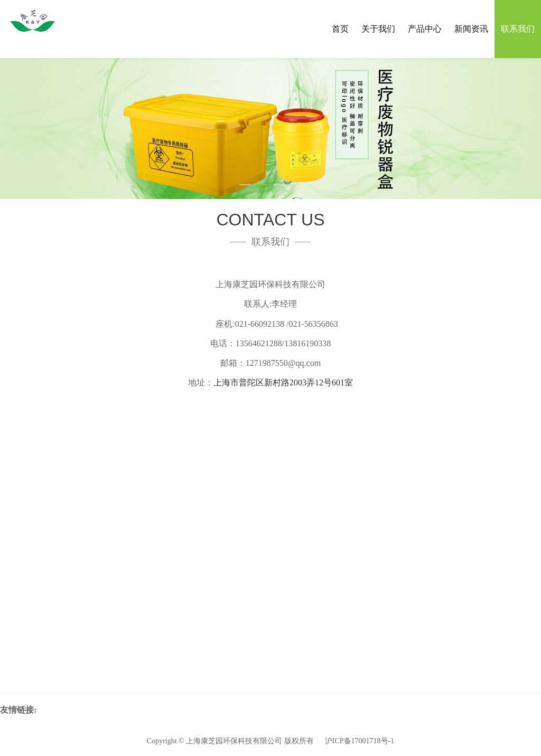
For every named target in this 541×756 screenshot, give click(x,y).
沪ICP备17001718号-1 (360, 741)
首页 (340, 29)
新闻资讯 (471, 29)
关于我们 (378, 29)
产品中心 (425, 29)
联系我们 (518, 29)
